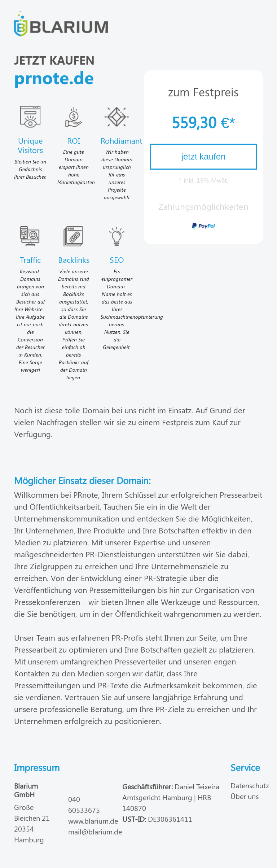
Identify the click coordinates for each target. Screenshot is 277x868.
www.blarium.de (93, 821)
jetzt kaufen (204, 156)
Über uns (245, 796)
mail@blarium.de (95, 831)
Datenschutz (250, 785)
